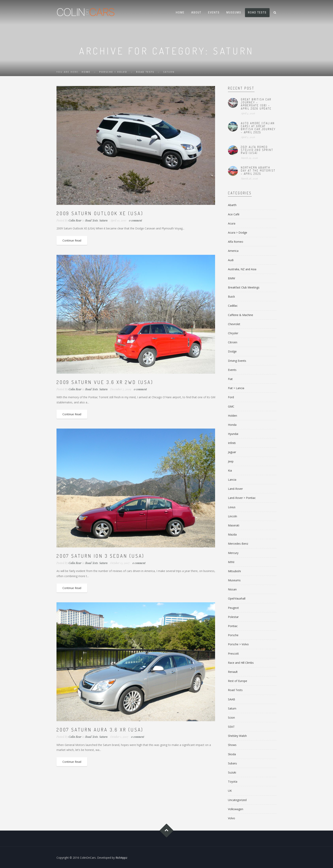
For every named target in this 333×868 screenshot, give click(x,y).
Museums (234, 12)
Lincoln (233, 516)
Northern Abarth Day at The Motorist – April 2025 (258, 171)
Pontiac (233, 626)
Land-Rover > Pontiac (242, 498)
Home (180, 12)
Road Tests (257, 12)
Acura (232, 223)
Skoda (232, 754)
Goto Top (167, 831)
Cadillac (233, 306)
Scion (231, 718)
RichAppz (121, 858)
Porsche (233, 635)
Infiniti (232, 443)
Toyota (233, 782)
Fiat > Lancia (236, 388)
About (196, 12)
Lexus (232, 507)
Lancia (232, 480)
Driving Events (237, 361)
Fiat (230, 379)
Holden (233, 416)
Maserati (234, 525)
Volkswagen (236, 809)
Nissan (232, 589)
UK (230, 791)
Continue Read (72, 240)
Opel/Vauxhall (237, 598)
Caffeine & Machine (241, 315)
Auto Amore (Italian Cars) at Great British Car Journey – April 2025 (258, 128)
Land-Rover (235, 489)
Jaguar (232, 452)
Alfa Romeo (236, 242)
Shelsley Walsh (237, 736)
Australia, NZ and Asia (242, 269)
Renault (233, 672)
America (233, 251)
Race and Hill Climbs (241, 663)
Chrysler (233, 333)
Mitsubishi (234, 571)
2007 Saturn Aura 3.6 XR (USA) (100, 730)
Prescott (233, 654)
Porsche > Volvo (113, 72)
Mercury (233, 553)
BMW (232, 278)
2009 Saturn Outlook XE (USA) (100, 213)
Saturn (103, 220)
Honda (232, 425)
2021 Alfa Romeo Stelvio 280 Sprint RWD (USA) (257, 150)
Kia (230, 470)
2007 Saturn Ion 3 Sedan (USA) (100, 556)
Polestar (233, 617)
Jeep (231, 461)
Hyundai (233, 434)
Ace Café (234, 214)
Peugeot (233, 608)
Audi (231, 260)
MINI (231, 562)
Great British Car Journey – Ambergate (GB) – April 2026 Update (256, 104)
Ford (231, 397)
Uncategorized (237, 800)
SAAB (232, 699)
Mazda (232, 534)
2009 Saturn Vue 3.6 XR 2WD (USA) (105, 382)
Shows (232, 745)
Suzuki (232, 772)
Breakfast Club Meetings (244, 287)
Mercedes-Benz (238, 544)
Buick (231, 296)
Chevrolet (234, 324)
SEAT (231, 727)
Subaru (232, 763)
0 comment (136, 220)
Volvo (232, 818)
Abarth (232, 205)
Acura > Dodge (238, 233)
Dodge (232, 351)
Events (214, 12)
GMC (231, 406)
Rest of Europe (238, 681)
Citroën (233, 342)
